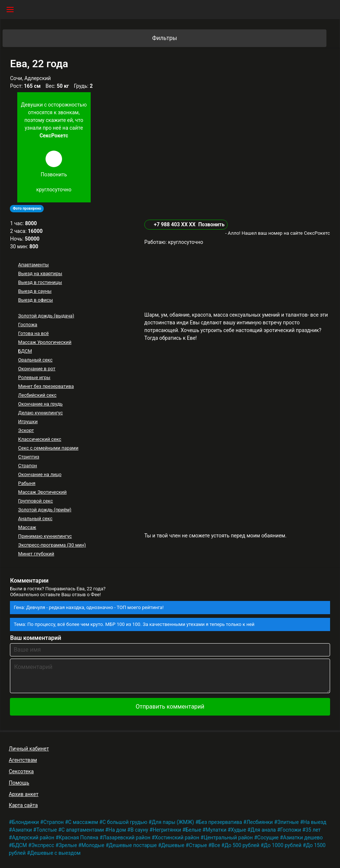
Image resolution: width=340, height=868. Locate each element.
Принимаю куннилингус (45, 536)
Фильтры (239, 38)
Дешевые (173, 845)
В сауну (139, 830)
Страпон (28, 466)
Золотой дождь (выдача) (46, 316)
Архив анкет (24, 794)
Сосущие (268, 838)
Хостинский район (177, 838)
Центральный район (228, 838)
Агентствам (23, 760)
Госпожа (28, 325)
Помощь (19, 783)
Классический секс (40, 439)
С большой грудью (125, 822)
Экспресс (43, 845)
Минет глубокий (36, 554)
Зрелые (68, 845)
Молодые (93, 845)
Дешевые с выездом (55, 853)
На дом (117, 830)
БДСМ (25, 351)
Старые (198, 845)
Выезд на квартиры (40, 273)
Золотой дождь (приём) (45, 510)
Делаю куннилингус (40, 413)
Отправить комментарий (170, 707)
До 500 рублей (242, 845)
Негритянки (167, 830)
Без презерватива (220, 822)
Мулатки (216, 830)
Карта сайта (23, 805)
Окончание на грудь (40, 404)
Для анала (263, 830)
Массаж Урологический (45, 342)
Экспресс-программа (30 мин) (52, 545)
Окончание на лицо (40, 474)
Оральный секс (35, 360)
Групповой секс (35, 501)
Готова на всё (33, 333)
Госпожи (291, 830)
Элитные (288, 822)
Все (216, 845)
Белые (193, 830)
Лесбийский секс (37, 395)
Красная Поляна (79, 838)
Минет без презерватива (46, 386)
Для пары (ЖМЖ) (173, 822)
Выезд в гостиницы (40, 282)
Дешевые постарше (133, 845)
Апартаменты (33, 265)
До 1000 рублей (283, 845)
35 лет (313, 830)
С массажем (83, 822)
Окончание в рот (37, 369)
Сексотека (21, 771)
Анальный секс (35, 518)
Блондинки (26, 822)
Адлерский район (33, 838)
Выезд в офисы (35, 300)
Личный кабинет (29, 749)
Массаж (27, 527)
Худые (239, 830)
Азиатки (22, 830)
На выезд (315, 822)
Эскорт (26, 430)
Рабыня (27, 483)
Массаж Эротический (42, 492)
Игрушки (28, 422)
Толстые (47, 830)
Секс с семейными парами (48, 448)
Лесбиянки (260, 822)
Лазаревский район (127, 838)
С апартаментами (83, 830)
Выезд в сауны (35, 291)
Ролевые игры (34, 377)
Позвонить (211, 224)
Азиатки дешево (303, 838)
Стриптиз (28, 457)
